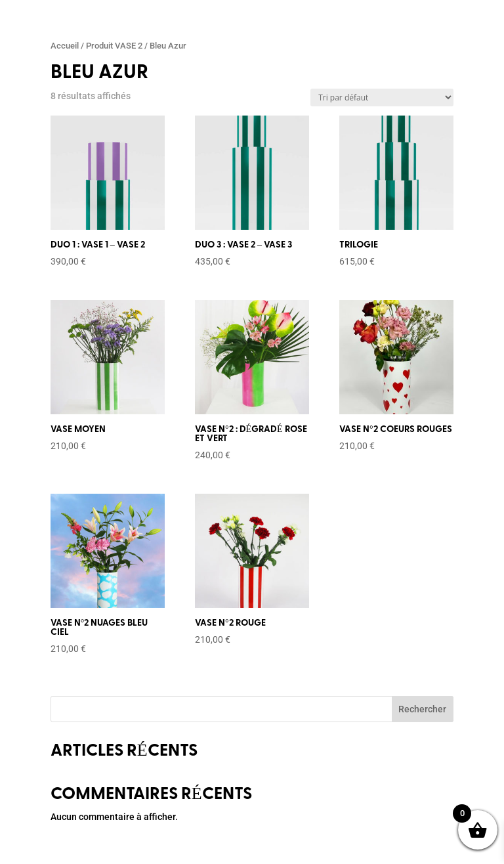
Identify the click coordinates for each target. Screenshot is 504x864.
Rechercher (422, 709)
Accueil (65, 46)
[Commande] (382, 97)
